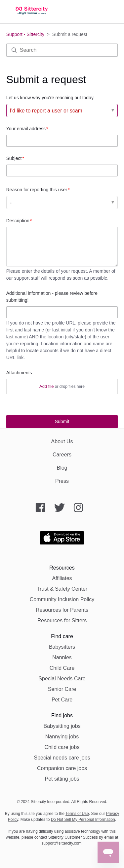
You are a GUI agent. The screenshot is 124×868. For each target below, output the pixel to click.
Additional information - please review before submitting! (52, 297)
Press (62, 481)
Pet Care (62, 700)
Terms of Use (77, 814)
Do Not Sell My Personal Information (83, 820)
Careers (62, 455)
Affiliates (62, 578)
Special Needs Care (62, 679)
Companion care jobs (62, 768)
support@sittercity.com (61, 843)
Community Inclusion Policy (62, 599)
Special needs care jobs (62, 758)
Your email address (26, 129)
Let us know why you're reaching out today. (50, 98)
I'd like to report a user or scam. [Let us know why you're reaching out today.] (47, 111)
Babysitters (62, 647)
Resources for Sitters (62, 620)
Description (18, 221)
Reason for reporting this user (37, 190)
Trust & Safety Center (62, 589)
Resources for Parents (62, 610)
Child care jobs (62, 747)
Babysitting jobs (62, 726)
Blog (62, 468)
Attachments (19, 373)
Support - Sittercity (25, 34)
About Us (62, 441)
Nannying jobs (62, 737)
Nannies (62, 657)
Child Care (62, 668)
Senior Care (62, 689)
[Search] (62, 50)
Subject (14, 158)
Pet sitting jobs (62, 779)
